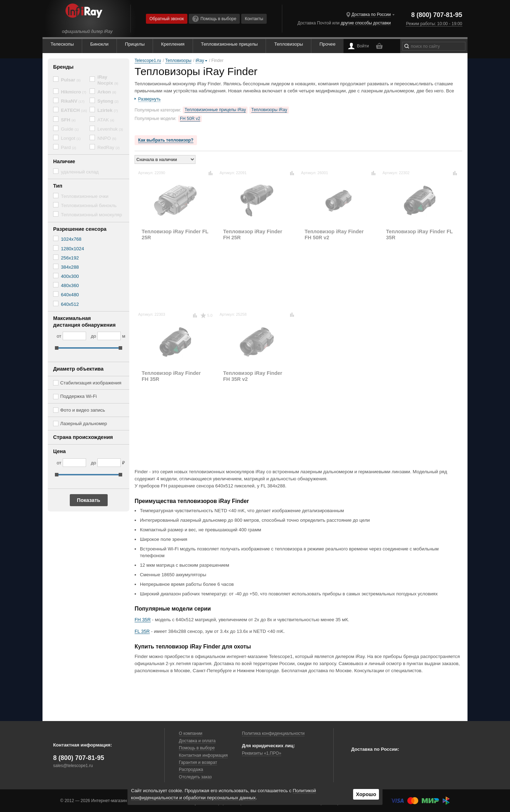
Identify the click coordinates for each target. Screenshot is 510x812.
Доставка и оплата (197, 741)
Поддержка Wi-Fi (78, 396)
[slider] (57, 348)
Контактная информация (203, 755)
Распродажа (191, 770)
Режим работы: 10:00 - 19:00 (434, 24)
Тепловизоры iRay (269, 110)
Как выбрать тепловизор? (166, 140)
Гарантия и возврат (198, 762)
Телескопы (62, 44)
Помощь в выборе (214, 19)
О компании (191, 733)
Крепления (173, 44)
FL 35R (142, 631)
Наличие (64, 161)
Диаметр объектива (78, 369)
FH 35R (143, 620)
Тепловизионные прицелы (229, 44)
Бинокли (100, 44)
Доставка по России (371, 15)
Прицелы (135, 44)
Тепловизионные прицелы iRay (215, 110)
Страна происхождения (83, 437)
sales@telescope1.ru (73, 766)
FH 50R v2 (190, 119)
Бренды (63, 67)
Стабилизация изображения (91, 383)
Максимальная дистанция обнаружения (84, 322)
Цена (59, 451)
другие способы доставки (366, 23)
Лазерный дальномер (84, 424)
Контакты (254, 19)
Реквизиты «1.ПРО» (262, 753)
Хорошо (366, 794)
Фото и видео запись (83, 410)
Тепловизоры (288, 44)
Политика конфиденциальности (273, 733)
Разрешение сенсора (80, 229)
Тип (58, 186)
